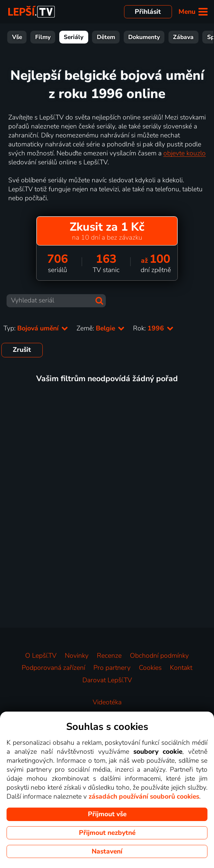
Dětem (106, 37)
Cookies (150, 668)
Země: (101, 328)
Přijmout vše (107, 814)
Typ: (36, 328)
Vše (17, 37)
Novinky (77, 656)
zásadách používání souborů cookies (144, 797)
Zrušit (22, 350)
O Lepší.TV (41, 656)
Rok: (153, 328)
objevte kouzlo (185, 153)
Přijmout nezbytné (107, 833)
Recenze (109, 656)
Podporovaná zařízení (53, 668)
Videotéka (107, 702)
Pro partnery (112, 668)
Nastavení (107, 851)
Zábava (183, 37)
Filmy (43, 37)
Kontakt (181, 668)
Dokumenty (144, 37)
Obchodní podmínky (159, 656)
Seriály (74, 37)
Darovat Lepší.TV (107, 680)
